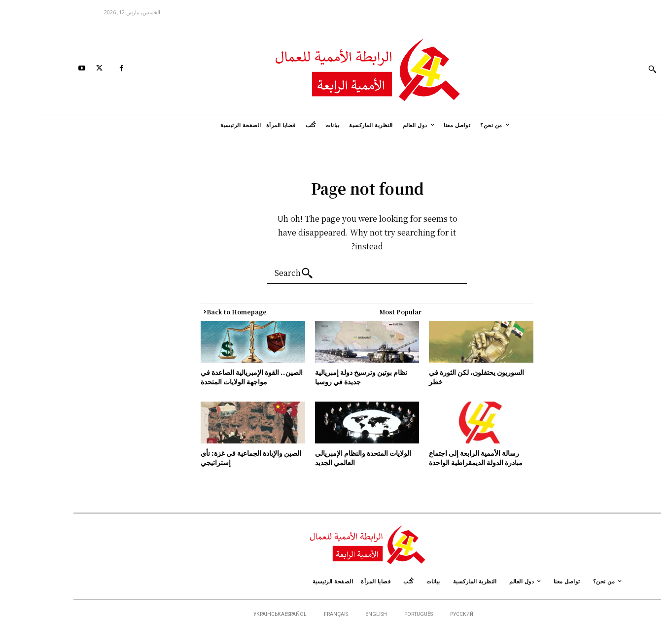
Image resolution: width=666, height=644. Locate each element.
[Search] (262, 273)
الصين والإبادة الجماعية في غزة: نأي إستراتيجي (217, 458)
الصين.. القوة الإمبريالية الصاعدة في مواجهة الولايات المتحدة (218, 377)
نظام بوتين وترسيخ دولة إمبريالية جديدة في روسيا (328, 377)
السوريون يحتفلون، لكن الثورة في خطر (442, 377)
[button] (618, 69)
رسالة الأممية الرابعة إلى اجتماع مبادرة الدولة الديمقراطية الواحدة (442, 458)
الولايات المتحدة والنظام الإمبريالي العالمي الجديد (330, 458)
